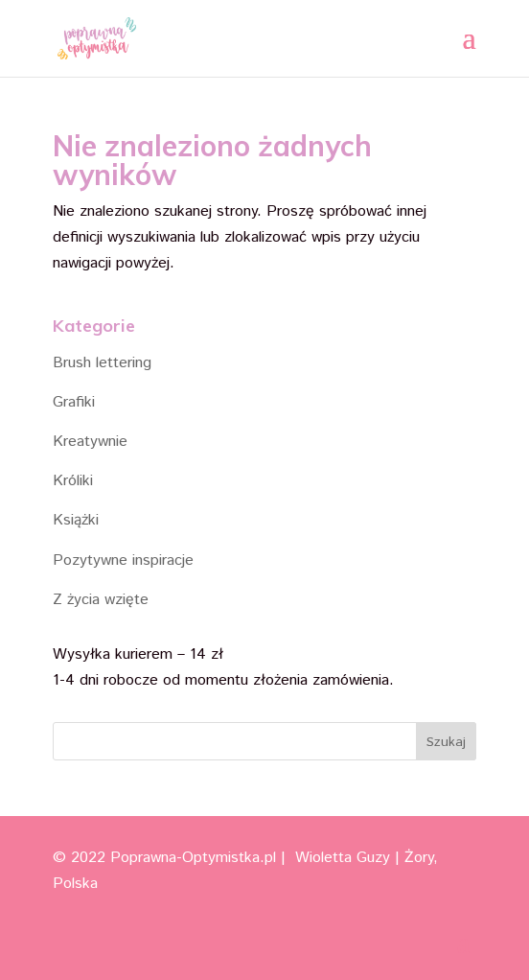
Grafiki (74, 402)
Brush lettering (102, 363)
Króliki (73, 481)
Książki (76, 520)
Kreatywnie (90, 442)
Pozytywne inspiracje (123, 560)
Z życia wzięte (101, 600)
